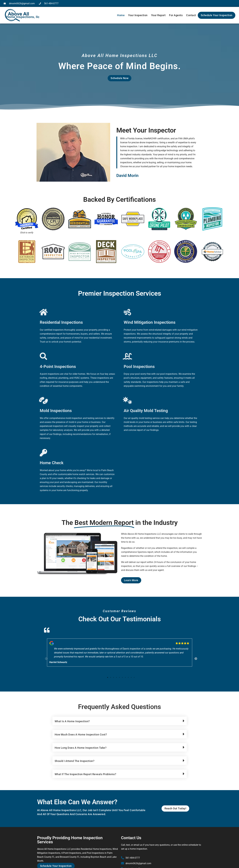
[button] (120, 721)
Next (194, 657)
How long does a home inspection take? (81, 748)
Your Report (158, 15)
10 (134, 677)
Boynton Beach (98, 857)
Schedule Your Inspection (217, 15)
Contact (191, 15)
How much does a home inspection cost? (81, 735)
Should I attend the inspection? (75, 761)
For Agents (176, 15)
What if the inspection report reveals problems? (85, 774)
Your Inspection (138, 15)
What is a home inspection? (72, 721)
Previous (45, 657)
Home (121, 15)
